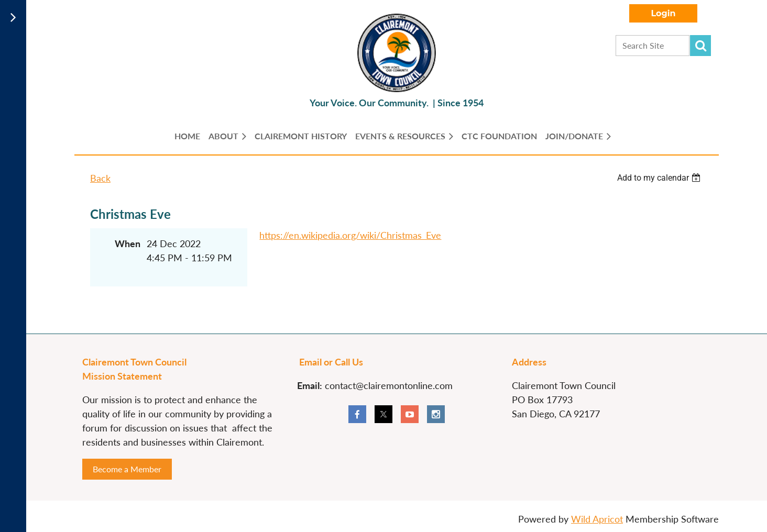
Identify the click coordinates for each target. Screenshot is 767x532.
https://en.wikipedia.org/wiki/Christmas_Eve (350, 235)
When (128, 243)
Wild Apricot (597, 519)
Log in (663, 13)
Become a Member (127, 469)
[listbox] (660, 178)
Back (100, 178)
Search (700, 46)
